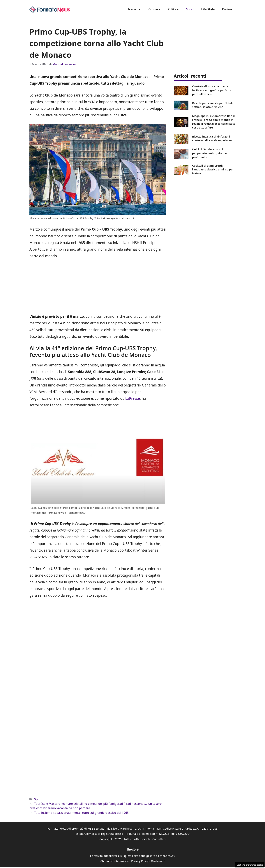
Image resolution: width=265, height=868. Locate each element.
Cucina (227, 9)
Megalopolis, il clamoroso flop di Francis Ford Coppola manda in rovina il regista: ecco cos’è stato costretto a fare (214, 122)
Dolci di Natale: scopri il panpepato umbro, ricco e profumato (209, 153)
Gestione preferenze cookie (250, 865)
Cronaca (154, 9)
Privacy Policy (140, 861)
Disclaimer (158, 861)
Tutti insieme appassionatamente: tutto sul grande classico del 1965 (81, 813)
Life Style (208, 9)
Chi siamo (107, 861)
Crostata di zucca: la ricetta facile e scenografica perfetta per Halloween (212, 90)
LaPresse (133, 398)
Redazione (122, 861)
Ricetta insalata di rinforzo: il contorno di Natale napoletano (213, 138)
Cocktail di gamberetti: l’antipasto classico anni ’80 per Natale (213, 169)
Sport (190, 9)
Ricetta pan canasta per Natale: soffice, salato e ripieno (213, 105)
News (136, 9)
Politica (173, 9)
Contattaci (159, 839)
